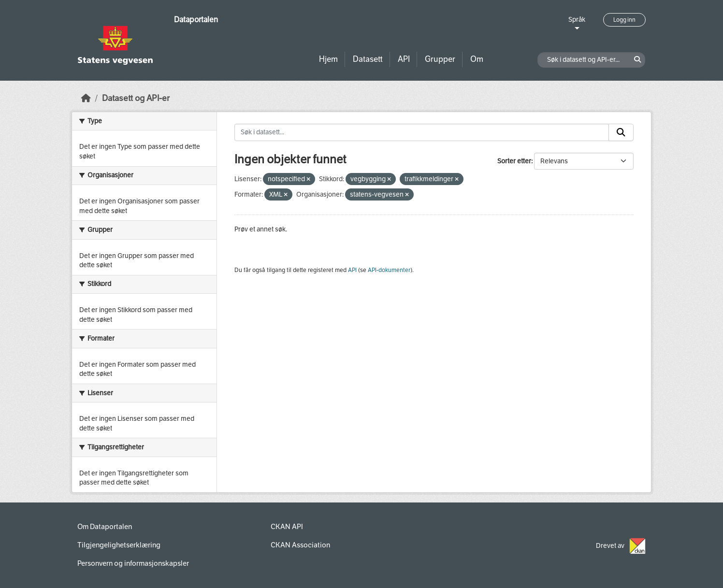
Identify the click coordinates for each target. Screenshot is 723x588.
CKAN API (287, 527)
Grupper (440, 59)
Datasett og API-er (136, 98)
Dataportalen (196, 20)
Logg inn (624, 20)
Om (477, 59)
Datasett (368, 59)
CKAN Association (300, 545)
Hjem (328, 59)
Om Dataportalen (105, 527)
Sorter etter (514, 161)
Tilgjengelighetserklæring (119, 545)
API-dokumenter (389, 270)
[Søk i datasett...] (422, 132)
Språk (577, 20)
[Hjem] (86, 98)
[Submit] (621, 132)
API (404, 59)
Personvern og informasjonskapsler (133, 563)
